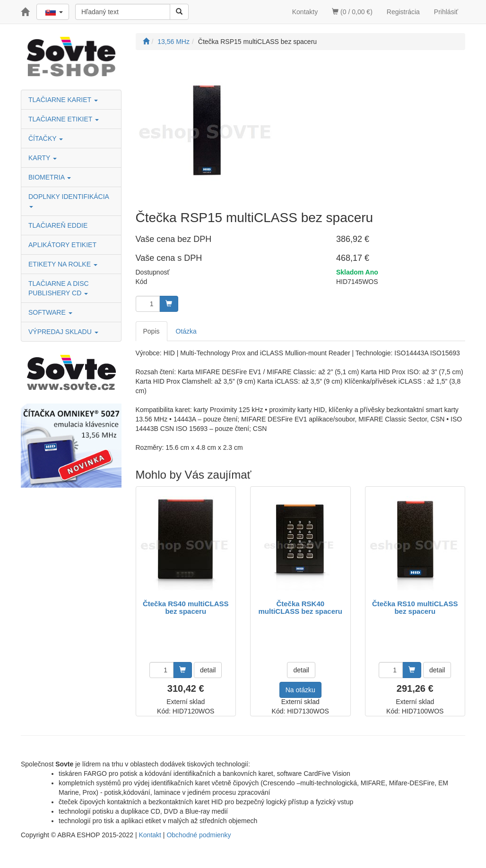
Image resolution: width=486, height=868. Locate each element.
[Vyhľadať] (179, 12)
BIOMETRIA (50, 177)
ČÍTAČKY (46, 138)
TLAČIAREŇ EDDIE (58, 225)
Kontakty (305, 12)
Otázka (186, 331)
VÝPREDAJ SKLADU (63, 332)
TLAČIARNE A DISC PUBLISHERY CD (59, 288)
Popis (152, 331)
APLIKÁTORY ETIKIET (62, 245)
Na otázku (300, 690)
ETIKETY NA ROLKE (63, 264)
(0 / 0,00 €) (352, 12)
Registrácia (403, 12)
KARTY (43, 158)
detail (208, 670)
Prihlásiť (446, 12)
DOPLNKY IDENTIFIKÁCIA (69, 200)
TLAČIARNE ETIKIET (64, 119)
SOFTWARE (50, 312)
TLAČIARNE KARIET (63, 100)
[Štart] (146, 42)
